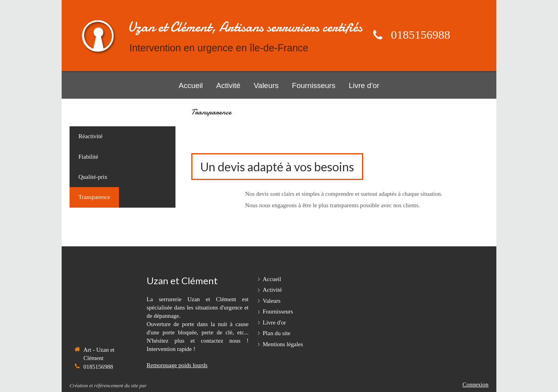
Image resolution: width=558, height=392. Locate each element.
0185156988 (420, 35)
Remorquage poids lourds (177, 365)
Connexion (475, 384)
